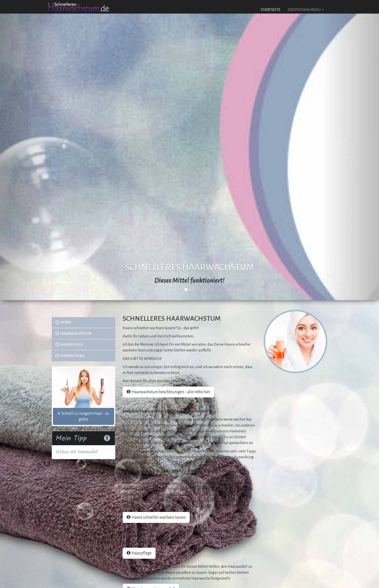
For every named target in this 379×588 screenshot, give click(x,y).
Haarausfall (70, 356)
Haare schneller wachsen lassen (156, 517)
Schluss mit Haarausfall (77, 452)
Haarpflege (69, 345)
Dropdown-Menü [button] (306, 10)
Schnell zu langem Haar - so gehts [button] (83, 416)
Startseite (271, 10)
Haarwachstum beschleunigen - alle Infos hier (168, 392)
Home (63, 322)
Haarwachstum (73, 333)
